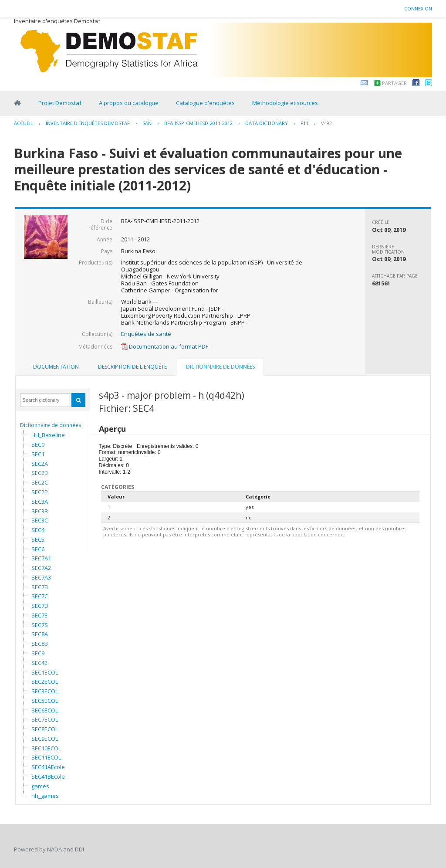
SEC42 (39, 663)
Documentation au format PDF (165, 346)
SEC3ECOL (45, 691)
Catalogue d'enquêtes (205, 103)
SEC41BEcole (48, 776)
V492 (326, 123)
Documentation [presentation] (56, 367)
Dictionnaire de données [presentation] (220, 367)
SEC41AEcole (48, 767)
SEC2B (40, 473)
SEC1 (38, 454)
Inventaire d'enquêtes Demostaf (88, 123)
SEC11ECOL (46, 757)
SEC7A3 (41, 577)
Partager (394, 83)
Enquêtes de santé (146, 334)
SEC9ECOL (45, 739)
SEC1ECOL (45, 672)
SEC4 (38, 530)
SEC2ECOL (45, 682)
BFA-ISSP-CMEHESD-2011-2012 (198, 123)
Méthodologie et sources (285, 103)
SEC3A (40, 502)
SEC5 (38, 539)
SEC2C (40, 482)
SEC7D (40, 606)
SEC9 (38, 653)
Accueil (24, 123)
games (40, 786)
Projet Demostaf (60, 103)
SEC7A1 (41, 558)
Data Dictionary (267, 123)
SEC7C (40, 596)
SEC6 (38, 549)
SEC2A (40, 464)
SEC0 (38, 444)
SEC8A (40, 634)
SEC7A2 (41, 568)
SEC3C (40, 520)
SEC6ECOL (45, 710)
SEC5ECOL (45, 701)
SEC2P (40, 492)
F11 (304, 123)
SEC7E (39, 615)
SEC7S (40, 625)
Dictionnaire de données (51, 425)
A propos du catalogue (129, 103)
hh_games (45, 796)
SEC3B (40, 511)
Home (17, 103)
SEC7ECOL (45, 719)
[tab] (56, 367)
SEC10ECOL (46, 748)
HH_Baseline (48, 435)
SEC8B (40, 644)
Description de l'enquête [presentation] (132, 367)
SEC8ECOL (45, 729)
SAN (147, 123)
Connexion (418, 8)
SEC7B (40, 587)
